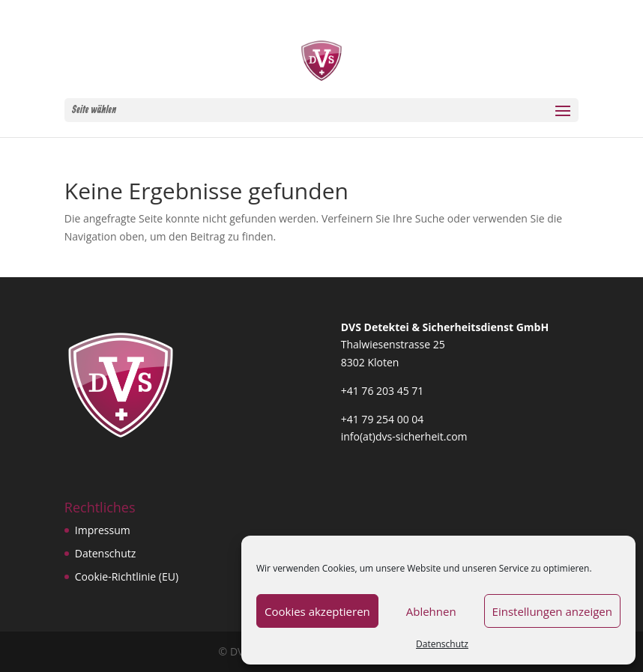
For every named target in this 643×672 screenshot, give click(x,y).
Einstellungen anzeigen (552, 611)
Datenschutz (442, 644)
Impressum (103, 530)
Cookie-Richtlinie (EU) (127, 576)
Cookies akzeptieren (317, 611)
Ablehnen (431, 611)
